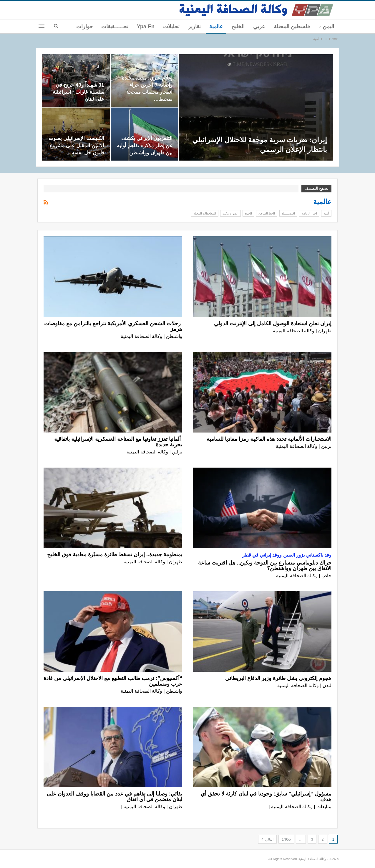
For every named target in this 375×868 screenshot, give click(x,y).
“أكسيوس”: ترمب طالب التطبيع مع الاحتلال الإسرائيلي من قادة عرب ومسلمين (113, 681)
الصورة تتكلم (230, 213)
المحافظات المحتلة (205, 213)
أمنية (326, 213)
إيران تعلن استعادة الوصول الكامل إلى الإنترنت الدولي (273, 324)
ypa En (146, 27)
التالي (267, 839)
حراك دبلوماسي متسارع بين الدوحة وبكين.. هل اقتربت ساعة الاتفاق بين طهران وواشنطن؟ (265, 566)
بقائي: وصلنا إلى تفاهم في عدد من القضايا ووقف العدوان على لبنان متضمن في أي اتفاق (115, 797)
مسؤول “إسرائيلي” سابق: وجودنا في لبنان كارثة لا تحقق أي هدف (266, 797)
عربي (259, 27)
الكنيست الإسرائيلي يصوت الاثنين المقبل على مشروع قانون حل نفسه (76, 145)
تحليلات (171, 27)
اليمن (328, 27)
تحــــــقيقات (115, 27)
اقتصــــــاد (288, 213)
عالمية (216, 27)
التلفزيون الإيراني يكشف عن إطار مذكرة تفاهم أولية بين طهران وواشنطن (145, 145)
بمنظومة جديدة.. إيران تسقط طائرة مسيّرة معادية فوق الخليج (115, 555)
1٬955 (286, 839)
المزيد (86, 27)
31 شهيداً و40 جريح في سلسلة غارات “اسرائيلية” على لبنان (77, 92)
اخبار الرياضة (309, 213)
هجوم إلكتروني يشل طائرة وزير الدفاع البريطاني (278, 678)
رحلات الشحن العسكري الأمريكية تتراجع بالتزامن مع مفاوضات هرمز (113, 326)
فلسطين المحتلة (292, 27)
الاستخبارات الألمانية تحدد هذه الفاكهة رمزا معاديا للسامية (269, 439)
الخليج (238, 27)
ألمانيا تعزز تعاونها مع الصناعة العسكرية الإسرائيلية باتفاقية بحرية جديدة (118, 442)
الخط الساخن (267, 213)
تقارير (194, 27)
